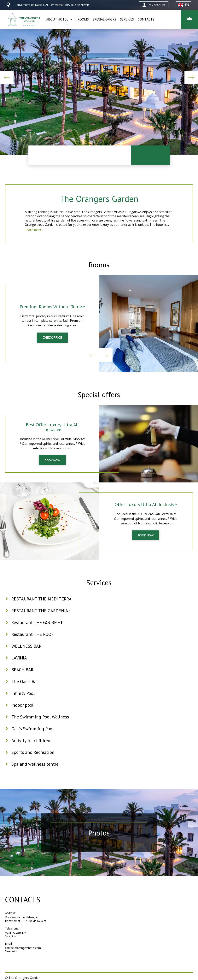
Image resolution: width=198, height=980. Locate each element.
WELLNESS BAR (27, 652)
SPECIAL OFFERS (104, 19)
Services (99, 588)
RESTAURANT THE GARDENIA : (41, 617)
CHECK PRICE (52, 341)
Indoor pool (23, 711)
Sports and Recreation (34, 759)
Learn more (33, 231)
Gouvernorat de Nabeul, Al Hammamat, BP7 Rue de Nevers (26, 926)
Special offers (99, 398)
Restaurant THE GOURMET (38, 629)
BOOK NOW (52, 465)
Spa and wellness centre (36, 770)
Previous (7, 77)
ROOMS (83, 19)
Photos (99, 839)
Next (191, 77)
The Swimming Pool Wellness (41, 723)
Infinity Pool (23, 700)
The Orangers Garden (99, 199)
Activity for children (31, 747)
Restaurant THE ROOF (33, 641)
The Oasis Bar (25, 688)
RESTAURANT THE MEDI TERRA (42, 605)
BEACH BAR (23, 676)
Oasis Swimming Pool (33, 735)
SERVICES (127, 19)
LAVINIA (19, 664)
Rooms (99, 267)
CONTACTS (146, 19)
